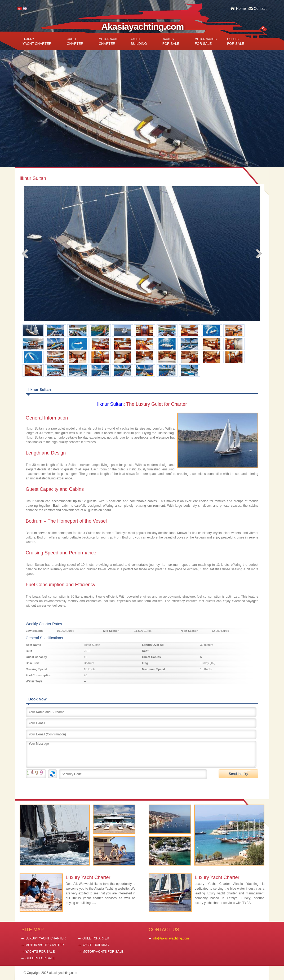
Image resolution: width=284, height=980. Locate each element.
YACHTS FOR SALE (40, 952)
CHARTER (75, 41)
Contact (260, 8)
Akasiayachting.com (143, 27)
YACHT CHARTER (37, 41)
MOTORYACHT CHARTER (45, 945)
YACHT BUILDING (96, 945)
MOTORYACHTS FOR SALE (103, 952)
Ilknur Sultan (110, 404)
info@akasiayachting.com (171, 938)
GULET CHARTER (96, 938)
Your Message (141, 754)
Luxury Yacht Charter (88, 877)
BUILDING (139, 41)
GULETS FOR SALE (40, 958)
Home (241, 8)
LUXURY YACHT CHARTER (46, 938)
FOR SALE (171, 41)
